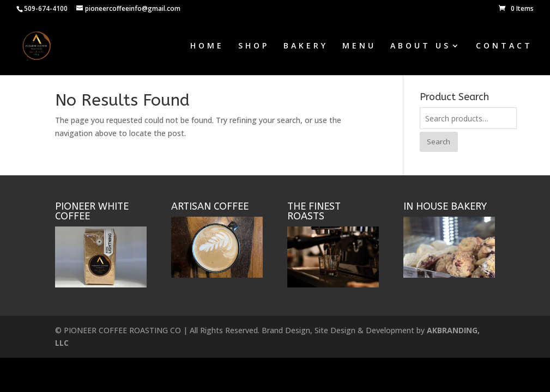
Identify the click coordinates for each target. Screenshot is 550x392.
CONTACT (504, 46)
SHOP (254, 46)
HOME (207, 46)
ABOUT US (421, 46)
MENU (359, 46)
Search (439, 142)
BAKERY (306, 46)
